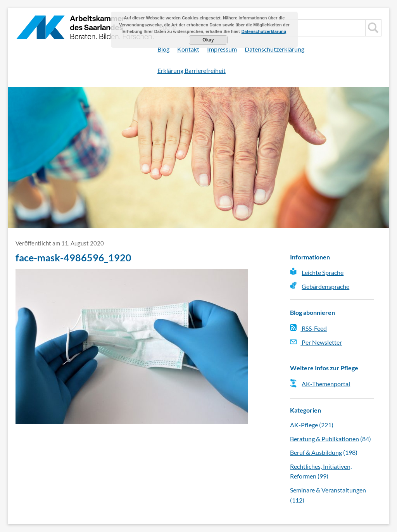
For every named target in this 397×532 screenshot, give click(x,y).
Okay (208, 40)
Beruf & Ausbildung (316, 452)
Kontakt (188, 49)
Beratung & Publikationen (325, 439)
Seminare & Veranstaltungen (328, 490)
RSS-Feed (308, 328)
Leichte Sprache (323, 272)
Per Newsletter (316, 342)
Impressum (222, 49)
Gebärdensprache (325, 286)
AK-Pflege (304, 425)
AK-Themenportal (326, 384)
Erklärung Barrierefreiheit (192, 70)
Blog (163, 49)
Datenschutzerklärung (274, 49)
